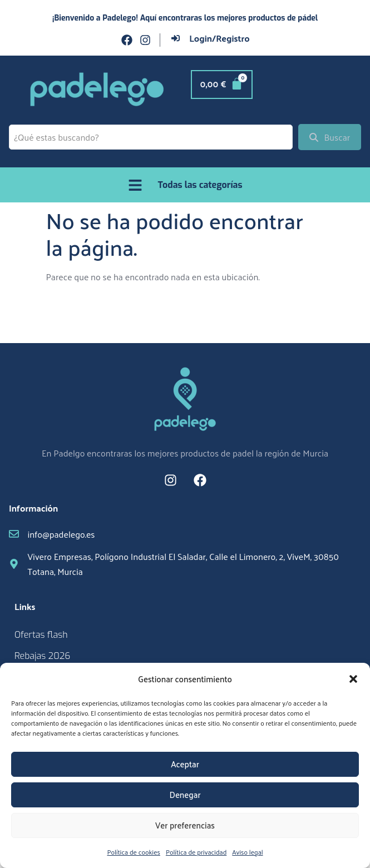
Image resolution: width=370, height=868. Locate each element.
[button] (353, 679)
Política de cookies (133, 852)
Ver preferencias (185, 825)
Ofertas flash (41, 635)
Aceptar (185, 764)
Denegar (185, 794)
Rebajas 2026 (42, 656)
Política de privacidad (196, 852)
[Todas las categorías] (135, 185)
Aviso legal (247, 852)
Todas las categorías (200, 185)
